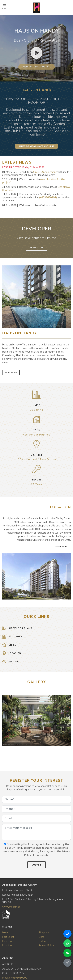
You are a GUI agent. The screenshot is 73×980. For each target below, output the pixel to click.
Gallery (43, 941)
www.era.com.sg (11, 907)
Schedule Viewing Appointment (36, 146)
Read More (36, 248)
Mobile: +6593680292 (15, 978)
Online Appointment (45, 172)
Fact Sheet (8, 937)
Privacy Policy (46, 945)
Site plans (44, 933)
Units (42, 937)
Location (7, 945)
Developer (8, 941)
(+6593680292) (48, 197)
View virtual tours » (37, 92)
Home (6, 933)
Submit (36, 865)
